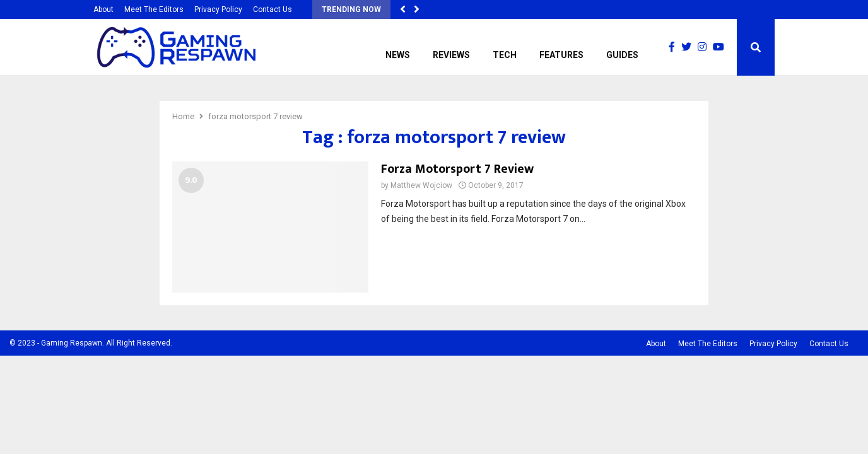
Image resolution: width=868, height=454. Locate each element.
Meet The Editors (154, 9)
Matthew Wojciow (421, 185)
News (398, 55)
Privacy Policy (218, 9)
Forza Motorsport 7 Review (457, 169)
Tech (505, 55)
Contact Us (273, 9)
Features (561, 55)
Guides (622, 55)
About (103, 9)
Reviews (451, 55)
